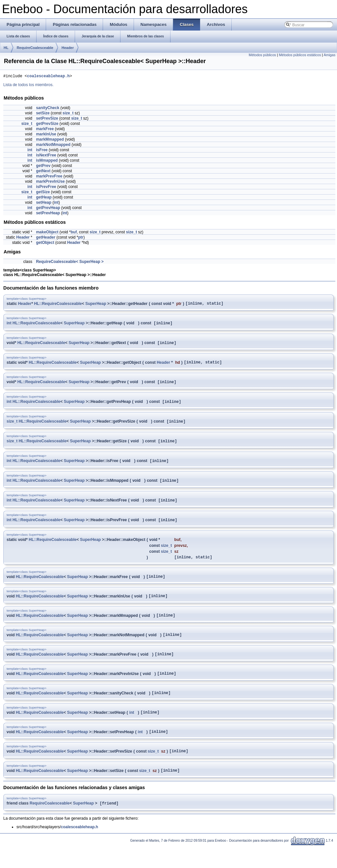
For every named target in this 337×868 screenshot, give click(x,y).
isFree (42, 151)
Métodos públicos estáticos (300, 55)
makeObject (47, 233)
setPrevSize (47, 119)
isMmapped (47, 161)
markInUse (46, 135)
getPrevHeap (48, 209)
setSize (43, 114)
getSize (43, 193)
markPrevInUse (50, 182)
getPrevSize (47, 125)
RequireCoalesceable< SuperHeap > (70, 263)
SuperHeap (96, 305)
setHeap (44, 203)
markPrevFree (49, 177)
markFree (45, 130)
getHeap (44, 198)
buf (74, 233)
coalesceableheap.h (48, 77)
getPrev (43, 167)
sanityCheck (48, 109)
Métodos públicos (262, 55)
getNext (43, 172)
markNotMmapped (53, 146)
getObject (45, 244)
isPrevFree (46, 188)
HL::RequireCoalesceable (58, 305)
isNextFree (46, 156)
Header (68, 48)
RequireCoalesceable (35, 48)
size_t (68, 114)
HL (6, 48)
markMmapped (50, 140)
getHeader (46, 238)
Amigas (329, 55)
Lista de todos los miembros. (28, 86)
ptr (81, 238)
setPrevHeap (48, 214)
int (30, 151)
